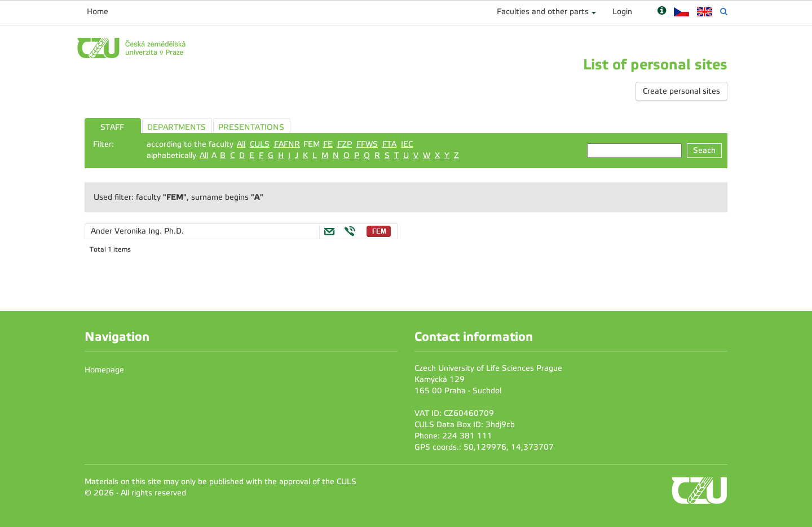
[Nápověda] (662, 12)
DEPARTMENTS (176, 127)
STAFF (112, 127)
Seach (704, 150)
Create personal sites (681, 91)
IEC (407, 144)
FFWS (367, 144)
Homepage (104, 370)
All (241, 144)
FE (328, 144)
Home (98, 12)
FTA (389, 144)
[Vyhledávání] (724, 12)
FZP (345, 144)
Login (622, 12)
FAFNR (287, 144)
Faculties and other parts (543, 12)
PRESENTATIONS (251, 127)
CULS (260, 144)
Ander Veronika (120, 231)
